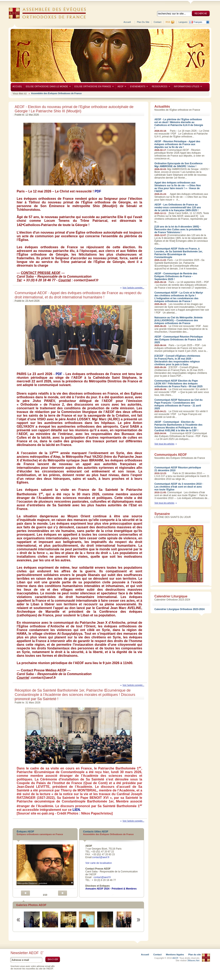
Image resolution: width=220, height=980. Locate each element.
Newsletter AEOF (27, 953)
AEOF (121, 87)
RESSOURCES (160, 87)
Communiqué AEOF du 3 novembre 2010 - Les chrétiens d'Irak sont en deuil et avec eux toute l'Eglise (179, 487)
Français (198, 22)
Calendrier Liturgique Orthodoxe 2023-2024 (179, 609)
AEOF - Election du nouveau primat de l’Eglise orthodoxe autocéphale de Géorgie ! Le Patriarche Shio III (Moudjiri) (74, 109)
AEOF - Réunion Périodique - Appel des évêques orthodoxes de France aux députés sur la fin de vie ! (177, 144)
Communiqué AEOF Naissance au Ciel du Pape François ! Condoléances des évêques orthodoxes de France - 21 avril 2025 (178, 404)
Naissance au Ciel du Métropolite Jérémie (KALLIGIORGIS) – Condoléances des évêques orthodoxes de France (179, 320)
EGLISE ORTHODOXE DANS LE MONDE (47, 87)
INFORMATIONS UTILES (187, 87)
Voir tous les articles (164, 444)
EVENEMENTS (138, 87)
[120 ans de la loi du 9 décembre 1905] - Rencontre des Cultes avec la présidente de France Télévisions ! (178, 230)
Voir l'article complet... (133, 288)
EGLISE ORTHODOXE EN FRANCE (93, 87)
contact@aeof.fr (101, 857)
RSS (168, 22)
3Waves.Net (193, 960)
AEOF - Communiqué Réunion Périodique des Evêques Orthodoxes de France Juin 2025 (179, 340)
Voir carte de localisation (99, 863)
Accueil (127, 22)
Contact (157, 22)
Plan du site (143, 22)
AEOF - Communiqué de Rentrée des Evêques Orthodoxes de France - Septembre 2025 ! (176, 276)
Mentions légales (175, 955)
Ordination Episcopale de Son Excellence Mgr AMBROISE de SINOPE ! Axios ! (178, 165)
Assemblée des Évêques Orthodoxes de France (56, 93)
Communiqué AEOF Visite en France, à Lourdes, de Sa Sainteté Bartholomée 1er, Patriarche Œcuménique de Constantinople (179, 253)
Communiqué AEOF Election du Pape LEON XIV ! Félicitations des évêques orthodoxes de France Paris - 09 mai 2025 (178, 384)
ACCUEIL (17, 86)
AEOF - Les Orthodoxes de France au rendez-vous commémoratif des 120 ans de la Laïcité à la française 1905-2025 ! (178, 207)
